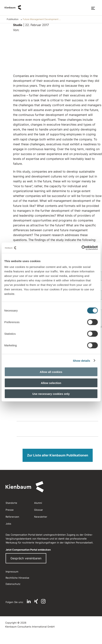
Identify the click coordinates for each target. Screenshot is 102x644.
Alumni (38, 503)
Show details (82, 360)
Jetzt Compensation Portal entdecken (28, 550)
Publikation (13, 19)
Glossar (39, 510)
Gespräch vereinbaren (26, 558)
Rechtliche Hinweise (17, 578)
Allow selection (51, 383)
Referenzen (12, 517)
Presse (10, 510)
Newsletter (41, 517)
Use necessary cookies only (51, 394)
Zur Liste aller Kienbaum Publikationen (58, 455)
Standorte (11, 503)
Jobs (8, 524)
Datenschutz (13, 584)
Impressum (12, 572)
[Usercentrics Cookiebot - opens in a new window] (81, 248)
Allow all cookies (51, 372)
